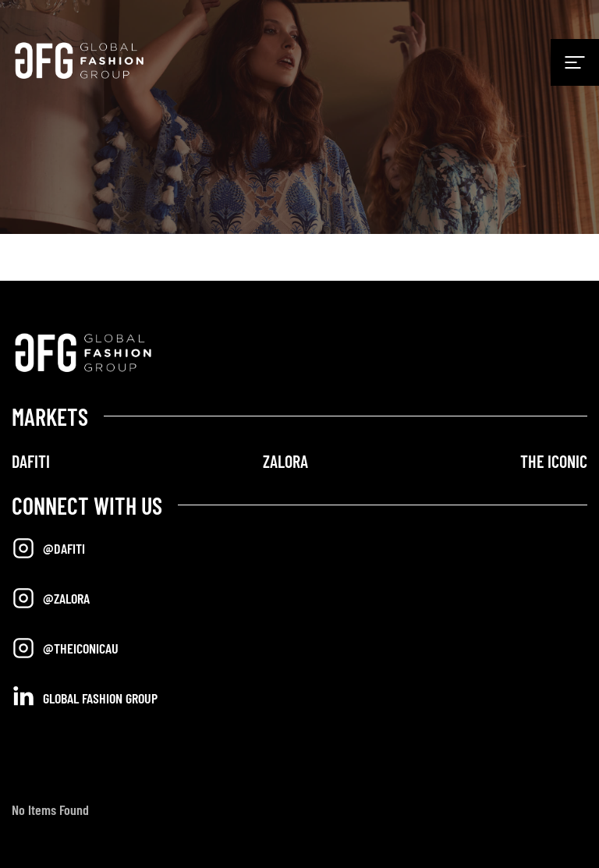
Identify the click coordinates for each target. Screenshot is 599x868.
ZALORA (285, 461)
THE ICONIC (554, 461)
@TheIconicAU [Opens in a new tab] (65, 648)
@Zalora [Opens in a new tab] (51, 598)
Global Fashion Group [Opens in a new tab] (85, 697)
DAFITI (31, 461)
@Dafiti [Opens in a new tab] (48, 548)
